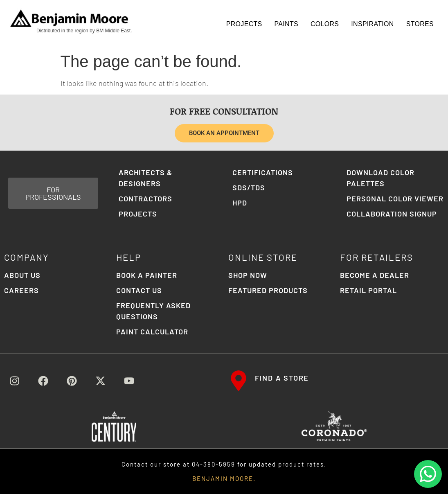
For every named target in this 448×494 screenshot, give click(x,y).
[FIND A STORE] (239, 381)
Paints (286, 24)
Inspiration (372, 24)
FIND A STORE (282, 378)
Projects (244, 24)
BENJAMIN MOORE (223, 478)
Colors (325, 24)
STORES (420, 24)
